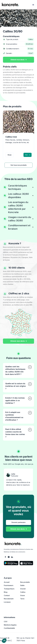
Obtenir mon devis (19, 60)
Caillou (23, 592)
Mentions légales (10, 625)
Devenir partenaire (18, 522)
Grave (22, 595)
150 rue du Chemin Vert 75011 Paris (25, 639)
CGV (6, 622)
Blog (6, 592)
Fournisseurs (9, 585)
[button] (33, 5)
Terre (22, 599)
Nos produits (25, 582)
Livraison (7, 602)
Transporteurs (9, 589)
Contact (7, 595)
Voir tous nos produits (18, 165)
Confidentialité (9, 628)
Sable (22, 585)
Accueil (7, 582)
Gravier (23, 589)
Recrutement (9, 599)
